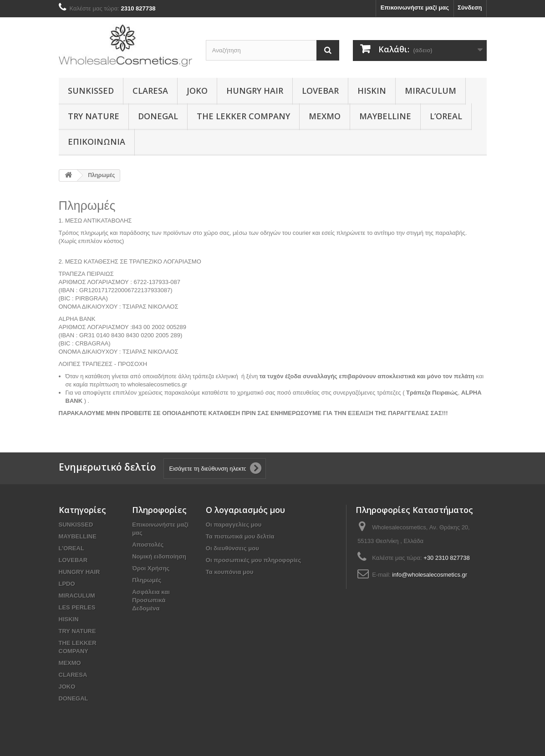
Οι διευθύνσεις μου (232, 548)
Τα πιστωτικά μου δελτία (240, 536)
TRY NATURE (94, 116)
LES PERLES (77, 607)
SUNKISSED (91, 91)
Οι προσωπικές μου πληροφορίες (253, 560)
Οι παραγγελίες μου (234, 525)
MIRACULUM (430, 91)
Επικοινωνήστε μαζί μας (415, 8)
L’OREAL (446, 116)
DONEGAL (158, 116)
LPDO (67, 584)
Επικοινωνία (97, 142)
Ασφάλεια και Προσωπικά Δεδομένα (151, 600)
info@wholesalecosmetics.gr (430, 575)
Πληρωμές (147, 580)
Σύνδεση (470, 8)
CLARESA (150, 91)
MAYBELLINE (385, 116)
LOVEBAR (320, 91)
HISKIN (372, 91)
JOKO (197, 91)
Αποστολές (148, 545)
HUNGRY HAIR (255, 91)
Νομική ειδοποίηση (159, 556)
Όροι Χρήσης (151, 568)
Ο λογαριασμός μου (245, 510)
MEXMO (325, 116)
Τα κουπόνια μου (230, 572)
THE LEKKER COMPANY (243, 116)
